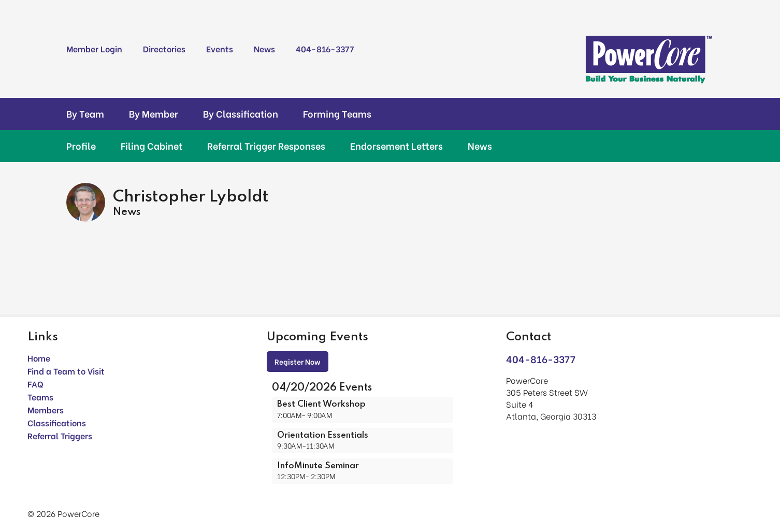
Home (39, 358)
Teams (40, 397)
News (264, 48)
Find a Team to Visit (66, 371)
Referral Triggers (60, 435)
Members (46, 409)
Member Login (94, 48)
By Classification (241, 113)
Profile (81, 146)
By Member (154, 113)
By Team (85, 113)
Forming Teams (337, 113)
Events (220, 48)
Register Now (298, 361)
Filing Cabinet (151, 146)
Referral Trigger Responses (266, 146)
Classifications (57, 422)
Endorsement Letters (396, 146)
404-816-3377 (325, 48)
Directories (164, 48)
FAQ (35, 384)
